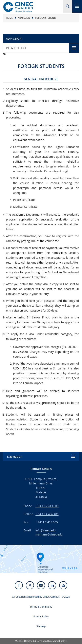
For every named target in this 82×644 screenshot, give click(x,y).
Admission (24, 18)
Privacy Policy (41, 616)
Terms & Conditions (41, 607)
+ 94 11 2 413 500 (47, 506)
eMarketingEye (59, 641)
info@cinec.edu (46, 530)
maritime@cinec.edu (49, 534)
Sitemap (41, 626)
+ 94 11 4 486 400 (47, 514)
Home (9, 18)
